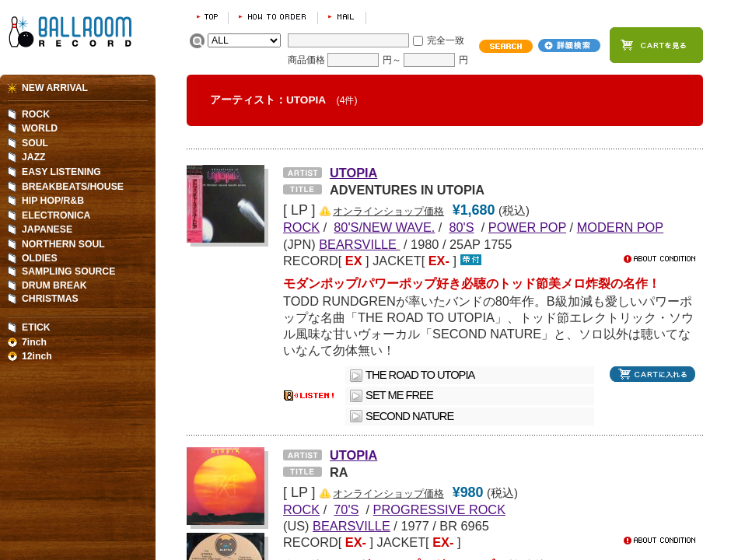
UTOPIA (353, 173)
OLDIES (40, 258)
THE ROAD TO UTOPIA (420, 375)
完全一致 (446, 40)
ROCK (36, 114)
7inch (34, 342)
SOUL (35, 143)
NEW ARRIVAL (55, 88)
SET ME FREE (399, 395)
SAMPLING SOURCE (68, 271)
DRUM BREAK (54, 285)
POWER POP (527, 227)
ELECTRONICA (56, 215)
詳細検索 (569, 45)
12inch (37, 356)
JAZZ (34, 157)
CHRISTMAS (50, 299)
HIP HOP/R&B (53, 201)
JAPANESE (47, 229)
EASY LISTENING (61, 172)
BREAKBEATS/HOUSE (73, 187)
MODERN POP (620, 227)
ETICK (36, 327)
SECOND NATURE (409, 416)
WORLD (40, 128)
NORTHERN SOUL (63, 244)
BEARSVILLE (359, 244)
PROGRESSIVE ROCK (439, 509)
